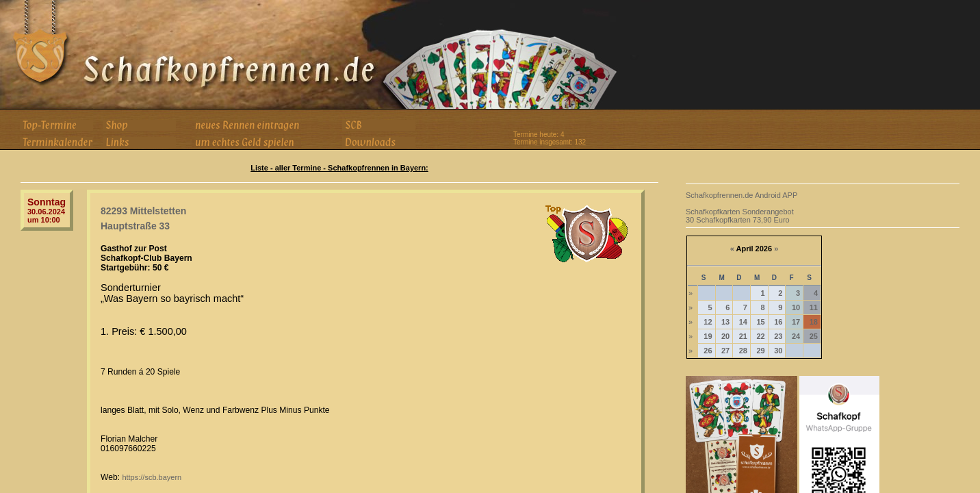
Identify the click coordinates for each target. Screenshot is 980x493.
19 (708, 336)
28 (743, 351)
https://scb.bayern (152, 477)
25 (814, 336)
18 (814, 322)
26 (708, 351)
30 (778, 351)
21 (743, 336)
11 (814, 307)
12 (708, 322)
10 (796, 307)
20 (725, 336)
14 (743, 322)
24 (796, 336)
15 (760, 322)
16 (778, 322)
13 (725, 322)
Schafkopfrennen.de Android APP (742, 195)
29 (760, 351)
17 (796, 322)
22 (760, 336)
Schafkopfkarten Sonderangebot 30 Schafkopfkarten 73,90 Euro (740, 216)
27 (725, 351)
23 (778, 336)
